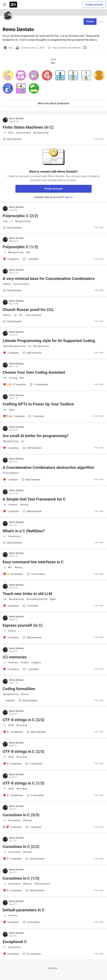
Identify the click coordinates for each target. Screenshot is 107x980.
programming (41, 133)
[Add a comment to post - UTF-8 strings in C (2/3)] (12, 764)
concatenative (21, 284)
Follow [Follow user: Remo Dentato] (90, 21)
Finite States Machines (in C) (28, 127)
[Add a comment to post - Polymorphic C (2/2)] (12, 228)
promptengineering (37, 599)
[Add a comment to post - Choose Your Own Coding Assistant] (14, 385)
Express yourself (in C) (23, 625)
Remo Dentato (16, 118)
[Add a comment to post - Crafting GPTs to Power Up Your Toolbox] (14, 416)
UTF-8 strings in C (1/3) (24, 783)
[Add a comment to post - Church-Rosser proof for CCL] (12, 321)
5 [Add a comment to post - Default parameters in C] (31, 922)
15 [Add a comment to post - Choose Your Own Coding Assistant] (39, 385)
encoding (22, 725)
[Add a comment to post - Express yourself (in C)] (11, 637)
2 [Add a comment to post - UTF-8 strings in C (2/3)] (34, 764)
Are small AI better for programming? (36, 436)
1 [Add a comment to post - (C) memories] (30, 669)
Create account (94, 4)
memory (13, 663)
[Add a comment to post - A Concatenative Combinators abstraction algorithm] (10, 480)
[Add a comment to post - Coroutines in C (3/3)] (12, 827)
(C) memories (15, 657)
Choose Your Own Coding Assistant (34, 372)
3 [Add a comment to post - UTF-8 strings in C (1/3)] (35, 795)
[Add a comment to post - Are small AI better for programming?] (11, 448)
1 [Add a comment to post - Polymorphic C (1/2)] (30, 259)
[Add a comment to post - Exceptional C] (11, 954)
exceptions (14, 947)
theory (7, 284)
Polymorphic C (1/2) (20, 247)
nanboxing (14, 536)
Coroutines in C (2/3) (21, 847)
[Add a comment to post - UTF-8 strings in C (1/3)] (13, 795)
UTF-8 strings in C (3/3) (24, 720)
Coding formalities (19, 689)
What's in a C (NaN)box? (24, 531)
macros (13, 916)
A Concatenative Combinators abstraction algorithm (48, 468)
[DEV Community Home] (13, 5)
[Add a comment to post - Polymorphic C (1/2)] (11, 259)
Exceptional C (15, 942)
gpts (12, 410)
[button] (8, 75)
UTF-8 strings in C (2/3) (24, 752)
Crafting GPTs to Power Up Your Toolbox (38, 404)
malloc (25, 663)
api (5, 221)
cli (10, 567)
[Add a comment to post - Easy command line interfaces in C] (13, 574)
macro (12, 631)
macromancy (23, 133)
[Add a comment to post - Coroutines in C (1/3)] (12, 890)
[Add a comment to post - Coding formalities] (9, 701)
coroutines (14, 820)
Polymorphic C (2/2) (20, 216)
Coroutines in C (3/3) (21, 815)
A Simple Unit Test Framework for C (34, 499)
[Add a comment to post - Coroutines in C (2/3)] (12, 859)
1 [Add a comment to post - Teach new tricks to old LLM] (30, 606)
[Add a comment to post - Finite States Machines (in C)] (12, 139)
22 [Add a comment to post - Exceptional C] (31, 954)
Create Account (54, 189)
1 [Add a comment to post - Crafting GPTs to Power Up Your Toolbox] (36, 416)
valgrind (36, 663)
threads (28, 820)
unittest (13, 505)
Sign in (69, 197)
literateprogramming (14, 346)
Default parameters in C (24, 910)
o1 (21, 315)
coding (13, 378)
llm (22, 378)
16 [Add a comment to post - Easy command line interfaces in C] (36, 574)
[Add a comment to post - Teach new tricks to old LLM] (11, 606)
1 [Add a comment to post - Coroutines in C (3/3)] (33, 827)
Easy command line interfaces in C (33, 562)
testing (24, 505)
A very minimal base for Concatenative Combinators (49, 279)
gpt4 (53, 599)
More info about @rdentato (53, 103)
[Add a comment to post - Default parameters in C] (11, 922)
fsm (11, 133)
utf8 (11, 725)
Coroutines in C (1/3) (21, 878)
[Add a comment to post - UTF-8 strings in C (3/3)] (13, 732)
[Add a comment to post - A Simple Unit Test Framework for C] (11, 511)
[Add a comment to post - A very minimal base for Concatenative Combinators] (12, 290)
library (18, 567)
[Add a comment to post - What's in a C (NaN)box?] (12, 543)
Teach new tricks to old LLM (27, 594)
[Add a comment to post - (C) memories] (11, 669)
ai (15, 315)
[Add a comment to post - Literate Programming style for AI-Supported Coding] (11, 353)
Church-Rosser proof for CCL (28, 310)
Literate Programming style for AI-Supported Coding (49, 341)
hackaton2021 (42, 884)
